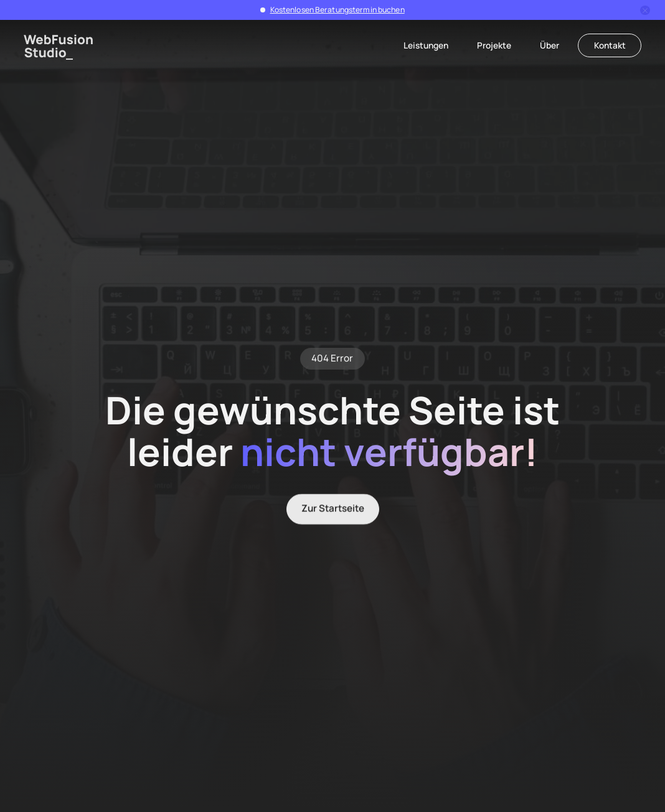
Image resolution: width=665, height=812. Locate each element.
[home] (59, 47)
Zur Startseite (332, 510)
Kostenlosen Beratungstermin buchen (337, 10)
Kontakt (610, 45)
